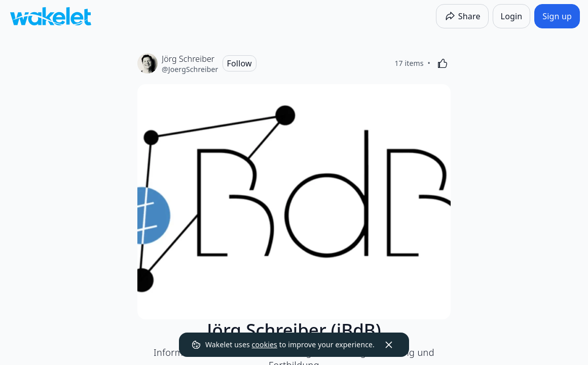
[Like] (443, 63)
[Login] (512, 16)
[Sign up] (557, 16)
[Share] (462, 16)
